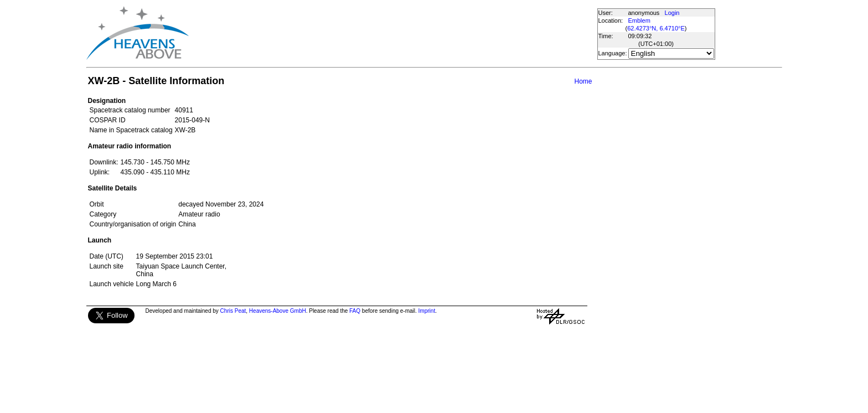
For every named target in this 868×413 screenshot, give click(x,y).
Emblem (639, 20)
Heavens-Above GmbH (278, 311)
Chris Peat (233, 311)
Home (583, 81)
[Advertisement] (392, 33)
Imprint (427, 311)
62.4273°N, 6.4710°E (656, 28)
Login (672, 13)
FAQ (355, 311)
